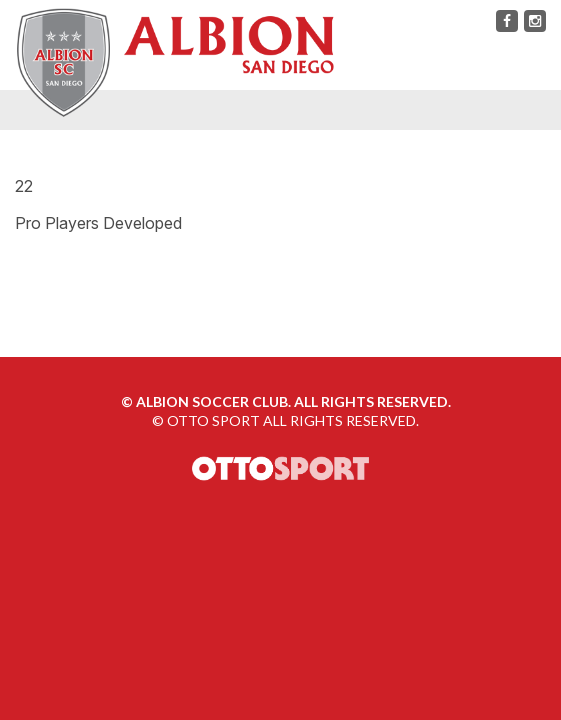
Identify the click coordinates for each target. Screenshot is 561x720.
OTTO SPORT (213, 420)
